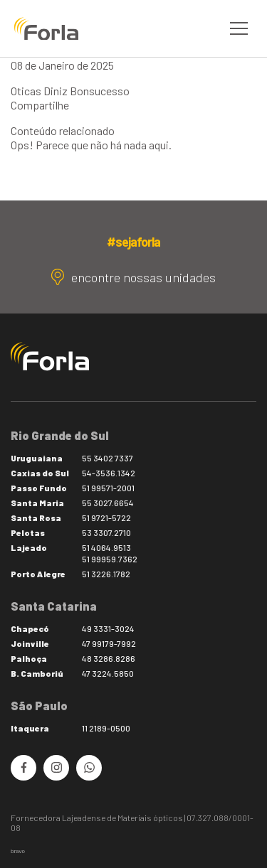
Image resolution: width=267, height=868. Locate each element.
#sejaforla (133, 242)
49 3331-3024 (108, 628)
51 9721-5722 (106, 518)
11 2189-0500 (106, 728)
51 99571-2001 (108, 488)
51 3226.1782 (106, 574)
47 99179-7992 (109, 643)
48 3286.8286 (109, 658)
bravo (18, 851)
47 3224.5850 (108, 673)
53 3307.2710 (106, 532)
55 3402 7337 (108, 458)
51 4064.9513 (106, 547)
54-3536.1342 (109, 473)
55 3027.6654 (108, 503)
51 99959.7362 (110, 559)
